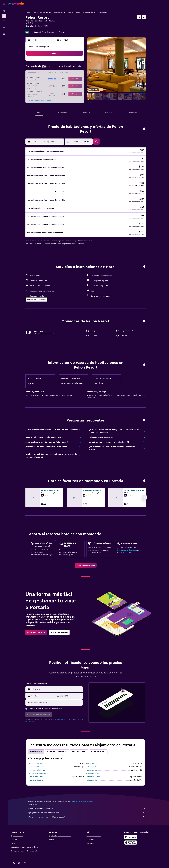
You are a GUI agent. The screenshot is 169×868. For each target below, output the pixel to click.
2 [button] (81, 62)
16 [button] (81, 73)
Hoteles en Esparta (39, 774)
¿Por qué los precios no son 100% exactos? (90, 811)
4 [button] (52, 68)
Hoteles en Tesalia (77, 12)
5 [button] (58, 68)
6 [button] (64, 68)
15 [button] (75, 73)
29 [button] (75, 85)
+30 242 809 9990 (36, 29)
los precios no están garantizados (85, 795)
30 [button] (81, 85)
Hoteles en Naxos (96, 774)
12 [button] (58, 73)
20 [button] (64, 79)
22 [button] (75, 79)
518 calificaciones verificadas (56, 32)
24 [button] (47, 85)
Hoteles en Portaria (92, 12)
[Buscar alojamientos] (4, 16)
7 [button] (69, 68)
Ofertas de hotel (34, 12)
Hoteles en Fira (95, 757)
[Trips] (4, 27)
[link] (89, 559)
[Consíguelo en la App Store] (135, 836)
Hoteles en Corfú (96, 761)
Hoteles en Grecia (63, 12)
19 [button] (58, 79)
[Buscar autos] (4, 21)
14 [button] (69, 73)
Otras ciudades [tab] (39, 746)
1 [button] (75, 62)
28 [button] (69, 85)
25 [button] (52, 85)
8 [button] (75, 68)
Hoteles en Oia (95, 764)
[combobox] (59, 683)
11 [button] (52, 73)
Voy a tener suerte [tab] (82, 746)
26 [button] (58, 85)
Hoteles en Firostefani (40, 764)
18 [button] (52, 79)
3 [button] (47, 68)
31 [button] (47, 90)
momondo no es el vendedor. (90, 802)
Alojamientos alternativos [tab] (60, 746)
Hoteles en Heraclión (40, 771)
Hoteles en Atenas (39, 757)
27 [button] (64, 85)
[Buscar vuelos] (4, 11)
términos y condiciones (67, 713)
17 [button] (47, 79)
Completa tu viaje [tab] (101, 746)
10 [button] (47, 73)
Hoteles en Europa (48, 12)
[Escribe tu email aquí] (59, 696)
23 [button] (81, 79)
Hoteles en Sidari (95, 767)
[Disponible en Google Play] (135, 831)
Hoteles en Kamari (96, 771)
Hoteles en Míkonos (39, 761)
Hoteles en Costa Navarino (42, 767)
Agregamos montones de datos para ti (90, 807)
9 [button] (81, 68)
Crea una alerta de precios (130, 544)
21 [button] (69, 79)
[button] (4, 4)
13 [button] (64, 73)
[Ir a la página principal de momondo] (16, 4)
